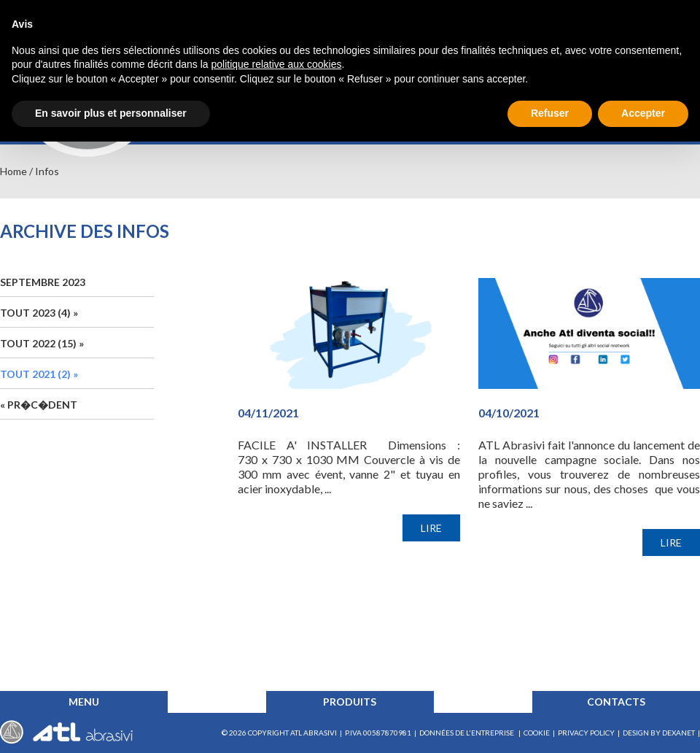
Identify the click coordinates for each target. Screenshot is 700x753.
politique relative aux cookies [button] (276, 64)
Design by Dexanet (659, 733)
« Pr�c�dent (39, 405)
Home (13, 171)
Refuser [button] (550, 113)
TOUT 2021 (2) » (39, 374)
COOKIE (537, 733)
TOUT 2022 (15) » (42, 343)
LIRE (431, 528)
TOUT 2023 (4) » (39, 313)
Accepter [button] (643, 113)
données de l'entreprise (467, 733)
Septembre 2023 (43, 282)
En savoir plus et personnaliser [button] (111, 113)
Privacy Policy (586, 733)
